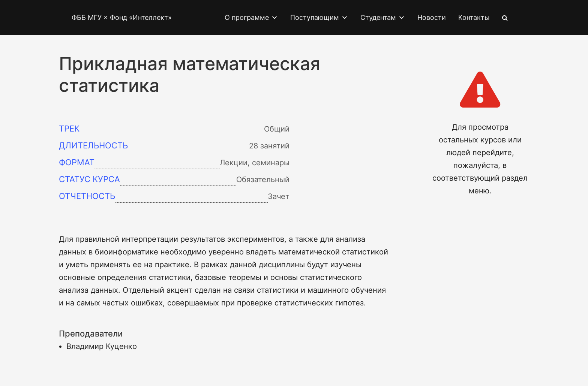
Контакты (474, 17)
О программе (251, 18)
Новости (432, 17)
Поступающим (319, 18)
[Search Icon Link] (505, 18)
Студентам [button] (383, 18)
